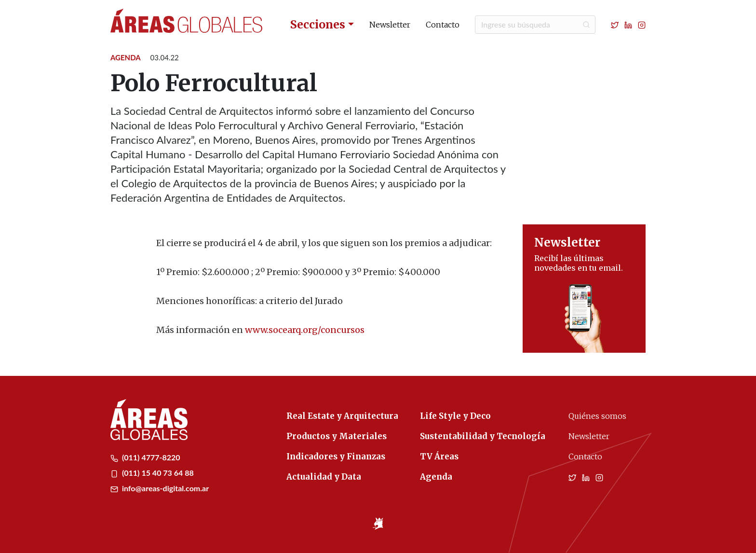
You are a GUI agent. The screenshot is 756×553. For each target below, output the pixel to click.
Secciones (318, 24)
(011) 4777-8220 (145, 457)
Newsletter (390, 25)
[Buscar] (535, 25)
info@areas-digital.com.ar (160, 488)
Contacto (443, 25)
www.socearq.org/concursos (305, 330)
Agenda (126, 57)
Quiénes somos (597, 416)
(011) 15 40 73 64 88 (152, 473)
